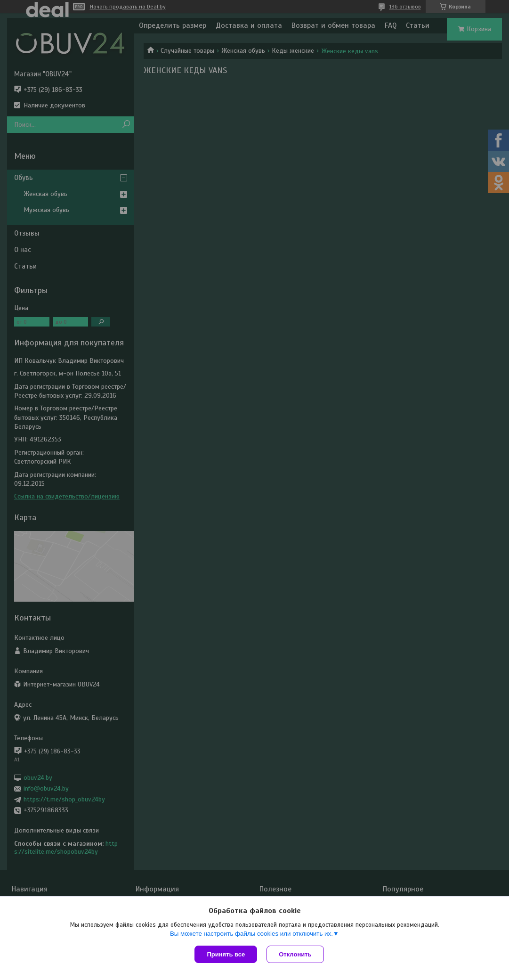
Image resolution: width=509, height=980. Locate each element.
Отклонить (295, 954)
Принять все (226, 954)
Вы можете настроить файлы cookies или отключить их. (251, 934)
